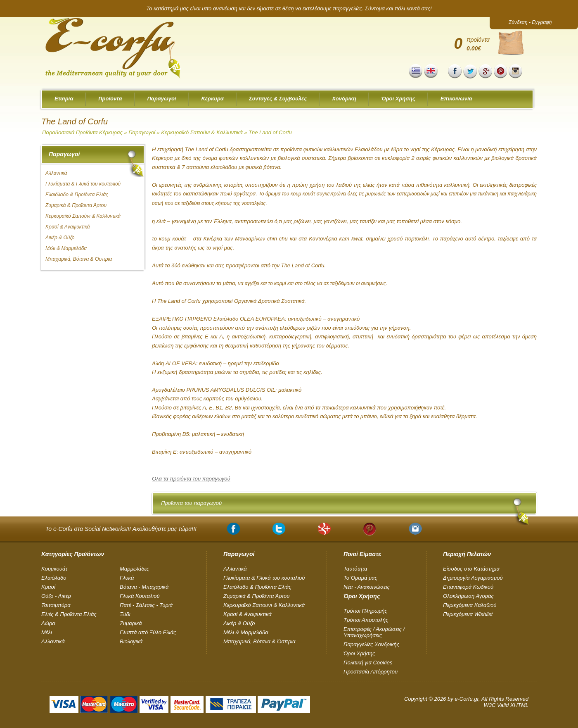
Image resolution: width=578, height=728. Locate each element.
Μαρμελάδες (134, 569)
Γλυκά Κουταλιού (140, 596)
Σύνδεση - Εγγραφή (530, 22)
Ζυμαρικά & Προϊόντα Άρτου (76, 205)
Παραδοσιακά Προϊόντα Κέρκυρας (82, 132)
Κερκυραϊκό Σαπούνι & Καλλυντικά (203, 132)
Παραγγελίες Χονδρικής (371, 644)
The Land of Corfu (270, 132)
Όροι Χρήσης (398, 99)
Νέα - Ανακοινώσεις (367, 587)
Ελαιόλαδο (54, 578)
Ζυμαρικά (131, 623)
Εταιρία (64, 99)
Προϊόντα (110, 99)
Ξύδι (125, 614)
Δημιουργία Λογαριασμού (473, 578)
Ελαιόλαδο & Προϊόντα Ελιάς (77, 195)
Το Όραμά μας (360, 578)
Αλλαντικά (56, 173)
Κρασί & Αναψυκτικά (68, 227)
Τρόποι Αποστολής (366, 620)
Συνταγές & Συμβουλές (278, 99)
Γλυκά (127, 578)
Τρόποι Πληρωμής (365, 611)
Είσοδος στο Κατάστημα (471, 569)
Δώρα (48, 623)
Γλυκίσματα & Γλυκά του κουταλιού (83, 184)
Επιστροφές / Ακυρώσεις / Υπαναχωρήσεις (374, 632)
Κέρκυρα (212, 99)
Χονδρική (344, 99)
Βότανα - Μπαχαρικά (144, 587)
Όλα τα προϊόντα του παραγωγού (191, 479)
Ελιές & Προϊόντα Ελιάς (69, 614)
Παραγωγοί (162, 99)
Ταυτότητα (355, 569)
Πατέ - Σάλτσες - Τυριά (146, 605)
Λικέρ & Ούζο (60, 238)
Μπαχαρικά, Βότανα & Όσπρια (79, 259)
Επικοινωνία (456, 99)
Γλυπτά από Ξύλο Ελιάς (148, 632)
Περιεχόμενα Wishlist (468, 614)
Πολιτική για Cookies (368, 663)
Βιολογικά (131, 641)
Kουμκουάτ (54, 569)
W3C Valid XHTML (506, 705)
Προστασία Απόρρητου (371, 672)
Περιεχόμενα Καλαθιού (470, 605)
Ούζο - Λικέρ (56, 596)
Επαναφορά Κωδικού (468, 587)
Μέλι (47, 632)
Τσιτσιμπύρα (56, 605)
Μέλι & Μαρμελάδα (66, 248)
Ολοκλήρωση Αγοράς (468, 596)
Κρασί (48, 587)
